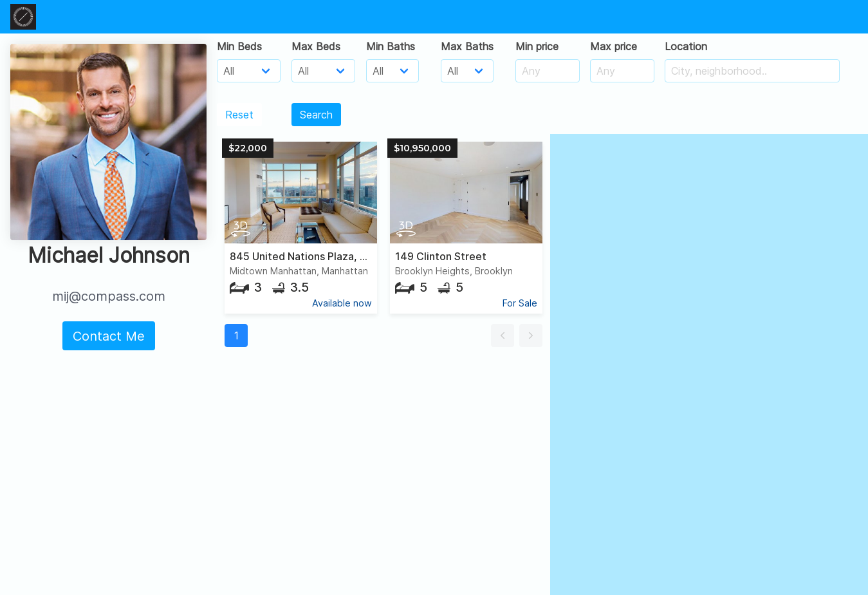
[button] (503, 335)
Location (686, 46)
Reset (239, 115)
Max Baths (467, 46)
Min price (537, 46)
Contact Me (109, 336)
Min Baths (391, 46)
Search (316, 115)
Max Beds (316, 46)
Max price (614, 46)
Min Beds (239, 46)
